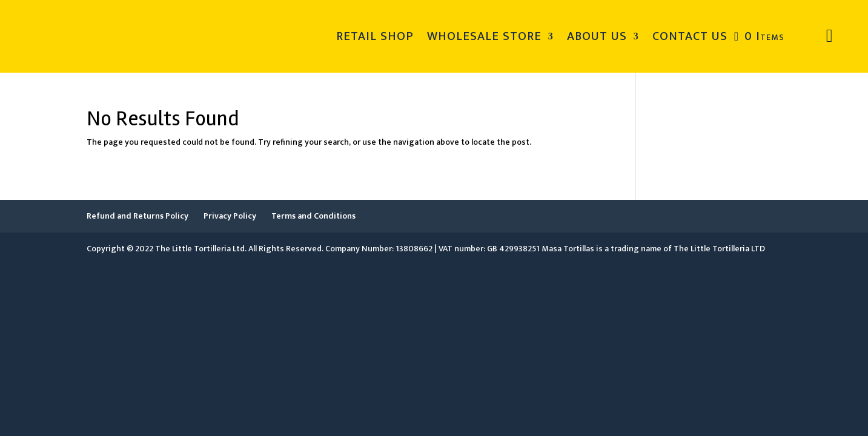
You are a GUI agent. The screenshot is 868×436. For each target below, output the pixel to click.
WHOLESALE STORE (484, 36)
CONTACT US (690, 36)
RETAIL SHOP (375, 36)
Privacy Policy (230, 216)
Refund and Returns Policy (137, 216)
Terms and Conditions (313, 216)
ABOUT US (597, 36)
